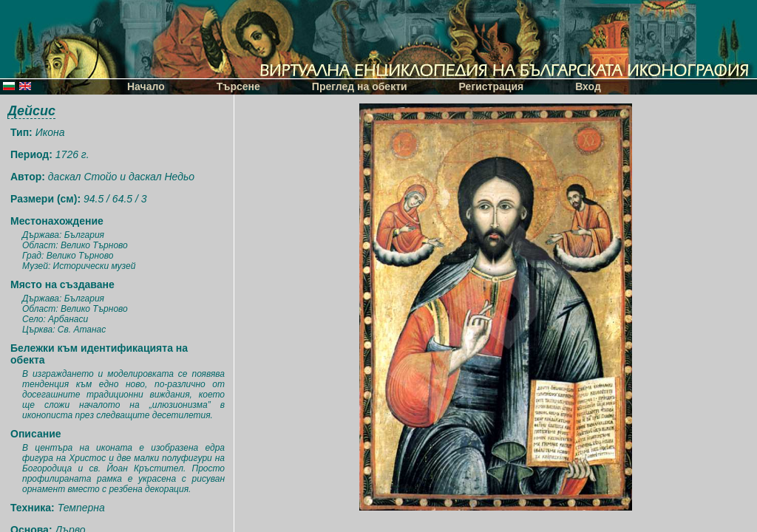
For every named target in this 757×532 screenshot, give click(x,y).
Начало (146, 86)
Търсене (238, 86)
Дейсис (31, 111)
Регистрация (492, 86)
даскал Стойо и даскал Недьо (121, 177)
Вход (588, 86)
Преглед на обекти (360, 86)
